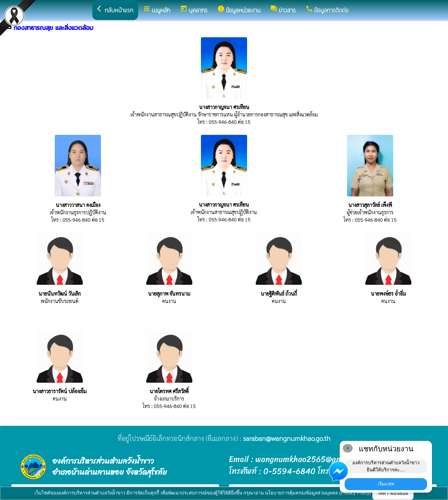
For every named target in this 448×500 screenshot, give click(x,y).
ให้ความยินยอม (393, 493)
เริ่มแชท (386, 484)
